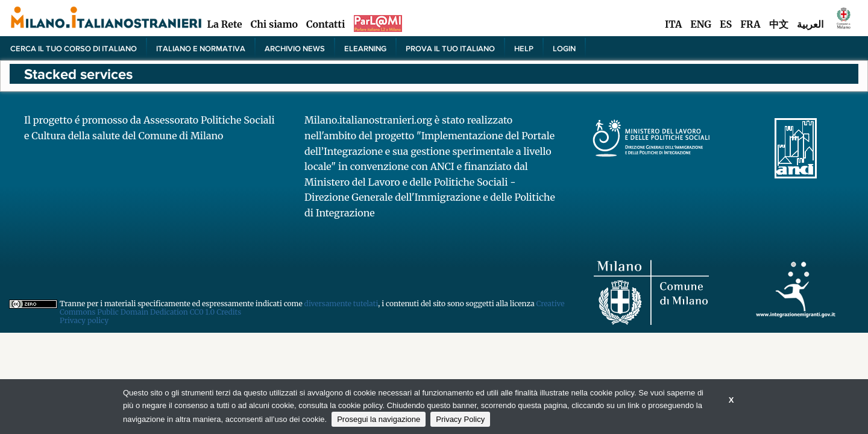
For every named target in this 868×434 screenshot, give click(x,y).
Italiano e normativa (201, 48)
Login (564, 48)
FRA (750, 24)
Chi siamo (274, 24)
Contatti (325, 24)
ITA (673, 24)
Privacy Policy (460, 419)
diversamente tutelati (341, 303)
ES (726, 24)
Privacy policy (84, 320)
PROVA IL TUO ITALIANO (450, 48)
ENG (701, 24)
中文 (779, 24)
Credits (229, 312)
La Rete (224, 24)
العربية (810, 24)
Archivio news (295, 48)
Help (524, 48)
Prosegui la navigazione (379, 419)
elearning (365, 48)
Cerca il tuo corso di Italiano (74, 48)
